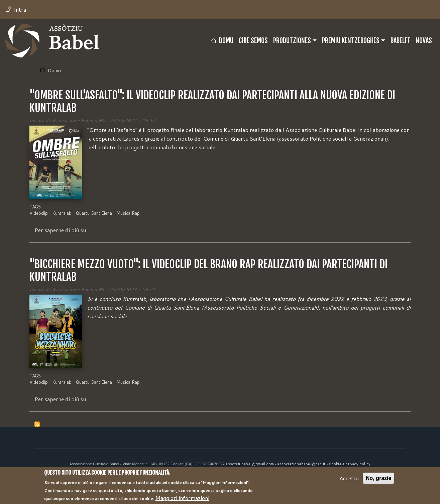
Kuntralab (62, 213)
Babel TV (52, 41)
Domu (226, 41)
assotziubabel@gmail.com (250, 464)
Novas (424, 41)
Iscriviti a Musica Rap (37, 424)
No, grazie (378, 480)
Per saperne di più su (60, 230)
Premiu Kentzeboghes (351, 41)
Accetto (349, 480)
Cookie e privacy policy (350, 464)
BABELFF (400, 41)
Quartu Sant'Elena (94, 213)
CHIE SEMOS (253, 41)
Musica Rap (128, 213)
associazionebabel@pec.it (301, 464)
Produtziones (292, 41)
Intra (20, 10)
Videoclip (39, 213)
